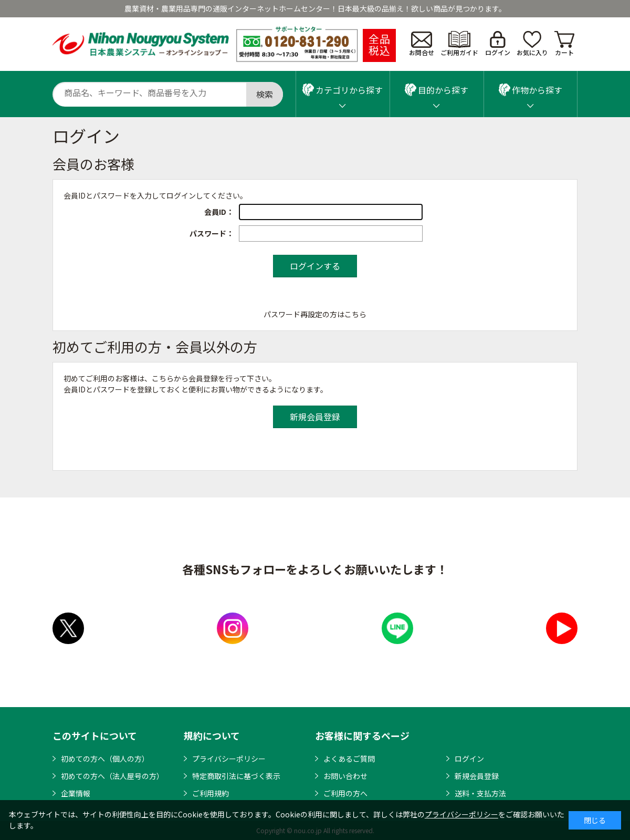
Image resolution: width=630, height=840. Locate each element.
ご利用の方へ (345, 793)
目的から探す (437, 90)
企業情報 (76, 793)
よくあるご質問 (349, 759)
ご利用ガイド (459, 44)
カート (564, 44)
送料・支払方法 (480, 793)
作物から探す (531, 90)
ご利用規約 (211, 793)
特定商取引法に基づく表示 (236, 776)
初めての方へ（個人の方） (105, 759)
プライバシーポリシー (229, 759)
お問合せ (422, 44)
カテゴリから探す (343, 90)
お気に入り (532, 44)
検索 (265, 94)
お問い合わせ (345, 776)
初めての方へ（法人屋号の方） (112, 776)
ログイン (498, 44)
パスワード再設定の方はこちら (315, 314)
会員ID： (219, 212)
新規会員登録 (477, 776)
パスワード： (212, 233)
